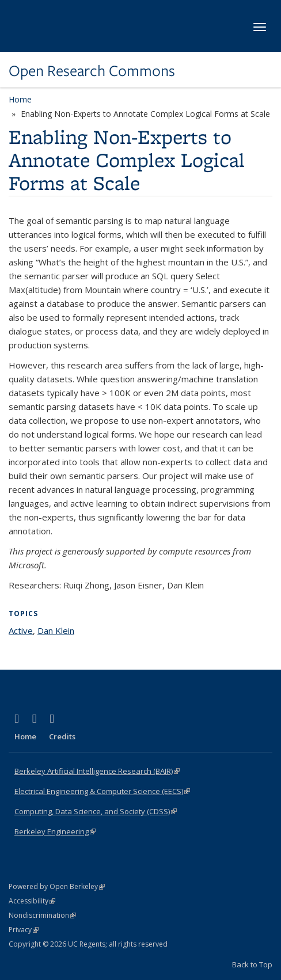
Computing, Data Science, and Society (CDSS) (96, 811)
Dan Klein (56, 630)
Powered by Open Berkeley (57, 886)
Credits (62, 736)
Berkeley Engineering (55, 831)
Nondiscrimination (42, 915)
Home (20, 99)
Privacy (24, 930)
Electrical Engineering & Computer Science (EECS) (102, 791)
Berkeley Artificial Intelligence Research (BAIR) (97, 771)
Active (21, 630)
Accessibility (32, 901)
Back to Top (252, 964)
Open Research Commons (92, 71)
